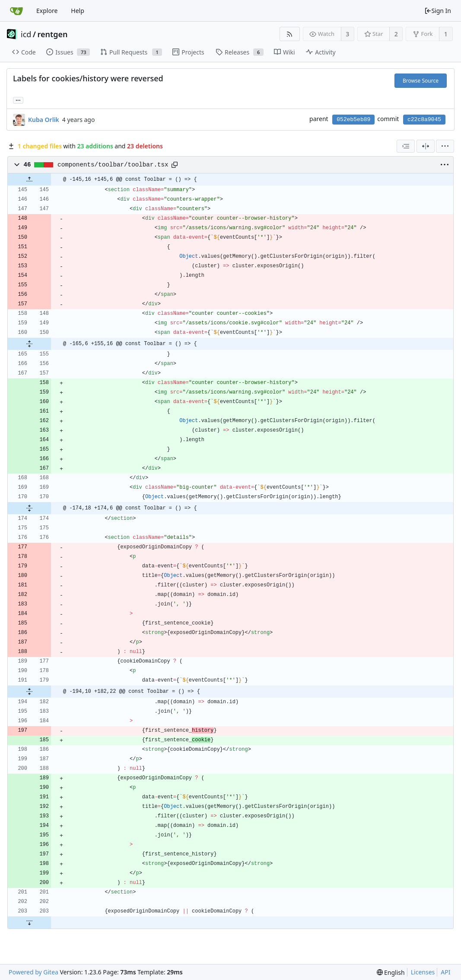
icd (26, 34)
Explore (47, 11)
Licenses (423, 972)
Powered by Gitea (33, 972)
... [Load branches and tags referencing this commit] (18, 100)
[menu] (445, 146)
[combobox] (406, 146)
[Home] (16, 11)
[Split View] (426, 146)
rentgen (53, 34)
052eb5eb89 (353, 120)
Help (78, 11)
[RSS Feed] (290, 34)
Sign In (438, 11)
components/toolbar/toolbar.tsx (113, 165)
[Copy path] (175, 165)
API (445, 972)
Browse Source (421, 81)
